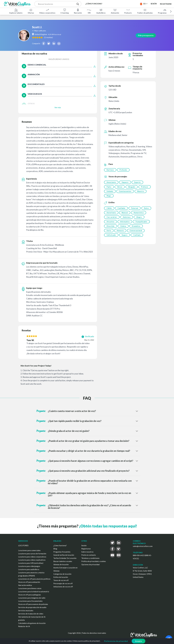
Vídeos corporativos (47, 11)
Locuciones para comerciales (29, 550)
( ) (60, 32)
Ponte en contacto (89, 555)
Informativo (137, 224)
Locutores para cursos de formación (32, 554)
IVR (89, 11)
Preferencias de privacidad (116, 641)
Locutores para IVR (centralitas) (31, 563)
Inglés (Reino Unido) (59, 59)
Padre (109, 187)
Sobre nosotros (87, 552)
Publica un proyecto (126, 4)
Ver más (58, 107)
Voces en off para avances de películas (33, 604)
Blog (55, 549)
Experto (138, 183)
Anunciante (111, 183)
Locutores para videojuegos (29, 566)
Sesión (84, 545)
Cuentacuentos (139, 192)
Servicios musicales (26, 610)
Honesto (135, 234)
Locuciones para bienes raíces (30, 588)
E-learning (65, 11)
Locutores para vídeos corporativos (32, 557)
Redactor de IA (24, 626)
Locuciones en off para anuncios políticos (34, 579)
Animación (115, 11)
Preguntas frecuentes (62, 552)
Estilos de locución (61, 577)
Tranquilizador (113, 229)
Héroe (120, 187)
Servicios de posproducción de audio (32, 607)
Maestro (110, 197)
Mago (122, 197)
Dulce (109, 215)
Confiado (110, 243)
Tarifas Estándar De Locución (65, 558)
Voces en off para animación (29, 582)
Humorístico (112, 219)
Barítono (110, 170)
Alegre (109, 224)
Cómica (142, 229)
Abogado (132, 187)
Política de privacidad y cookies (94, 561)
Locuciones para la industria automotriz (34, 592)
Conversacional (113, 239)
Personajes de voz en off (63, 583)
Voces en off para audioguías (30, 595)
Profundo (124, 170)
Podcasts (128, 11)
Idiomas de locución (61, 564)
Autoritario (122, 215)
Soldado (123, 192)
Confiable (122, 210)
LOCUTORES (23, 545)
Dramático (111, 234)
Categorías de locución (62, 574)
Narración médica (25, 585)
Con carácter (128, 219)
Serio (124, 234)
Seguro (144, 239)
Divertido (129, 229)
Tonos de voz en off (61, 580)
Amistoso (143, 219)
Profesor (110, 192)
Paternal (136, 210)
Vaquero (126, 183)
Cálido (109, 210)
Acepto (138, 641)
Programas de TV (165, 11)
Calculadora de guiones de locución (32, 623)
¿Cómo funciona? (60, 545)
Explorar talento (16, 11)
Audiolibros (101, 11)
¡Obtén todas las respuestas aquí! (108, 526)
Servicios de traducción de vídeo (31, 614)
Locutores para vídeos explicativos (32, 560)
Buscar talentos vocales (63, 561)
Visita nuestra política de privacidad (86, 641)
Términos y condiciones (90, 558)
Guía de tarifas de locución (64, 555)
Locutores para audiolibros (29, 569)
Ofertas (31, 11)
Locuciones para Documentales (30, 601)
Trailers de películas (145, 11)
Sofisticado (130, 239)
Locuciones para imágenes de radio (32, 598)
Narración (78, 11)
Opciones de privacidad (90, 564)
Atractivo (122, 224)
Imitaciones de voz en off (63, 587)
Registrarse (166, 4)
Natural (136, 215)
